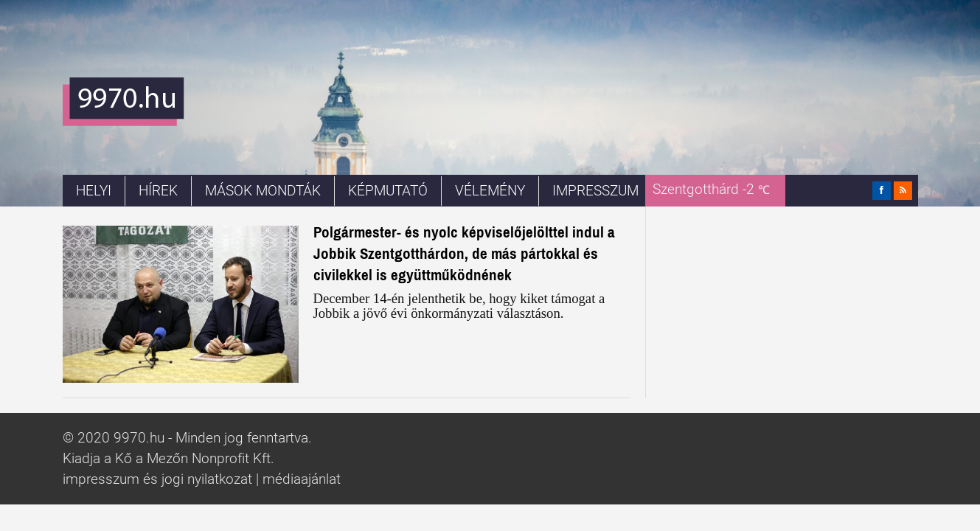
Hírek (158, 191)
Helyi (94, 191)
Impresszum (595, 191)
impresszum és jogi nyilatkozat (157, 479)
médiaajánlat (302, 479)
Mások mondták (263, 191)
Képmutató (388, 191)
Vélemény (490, 191)
